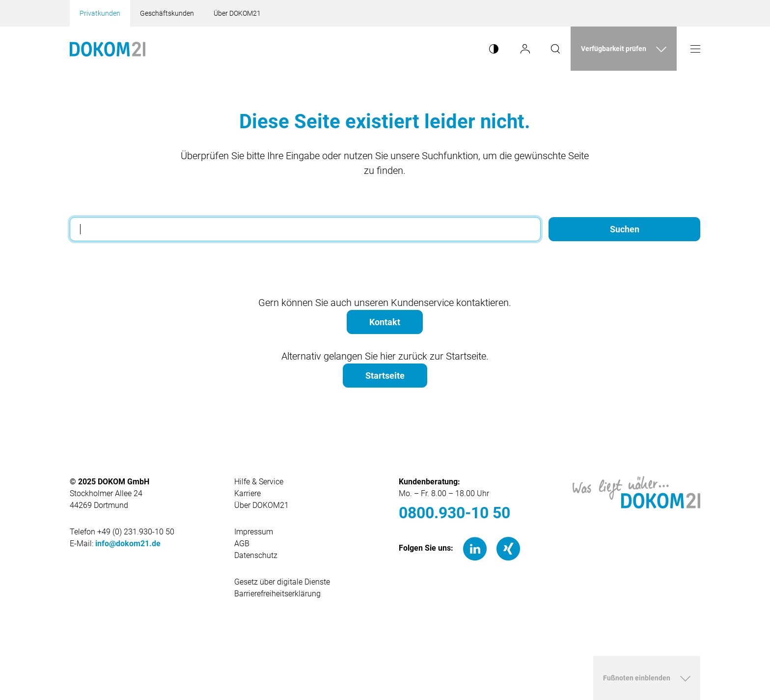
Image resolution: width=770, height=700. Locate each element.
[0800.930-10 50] (467, 513)
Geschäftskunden (167, 13)
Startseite (385, 376)
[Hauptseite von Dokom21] (108, 49)
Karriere (247, 493)
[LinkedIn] (475, 548)
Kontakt (385, 322)
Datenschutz (256, 555)
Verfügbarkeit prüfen (614, 49)
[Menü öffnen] (695, 49)
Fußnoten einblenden (637, 678)
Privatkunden (100, 13)
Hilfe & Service (259, 482)
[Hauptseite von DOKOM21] (636, 491)
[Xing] (508, 548)
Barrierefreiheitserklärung (277, 594)
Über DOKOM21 (237, 13)
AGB (242, 544)
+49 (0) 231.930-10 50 (136, 532)
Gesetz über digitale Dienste (282, 582)
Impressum (254, 532)
